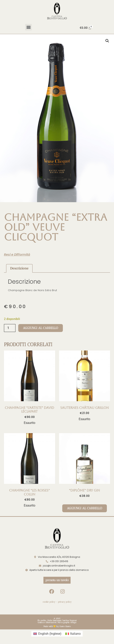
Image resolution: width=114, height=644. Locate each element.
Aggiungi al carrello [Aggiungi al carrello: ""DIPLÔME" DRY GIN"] (85, 508)
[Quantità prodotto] (10, 328)
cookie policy (49, 602)
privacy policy (65, 602)
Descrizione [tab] (19, 268)
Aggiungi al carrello (41, 328)
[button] (28, 27)
